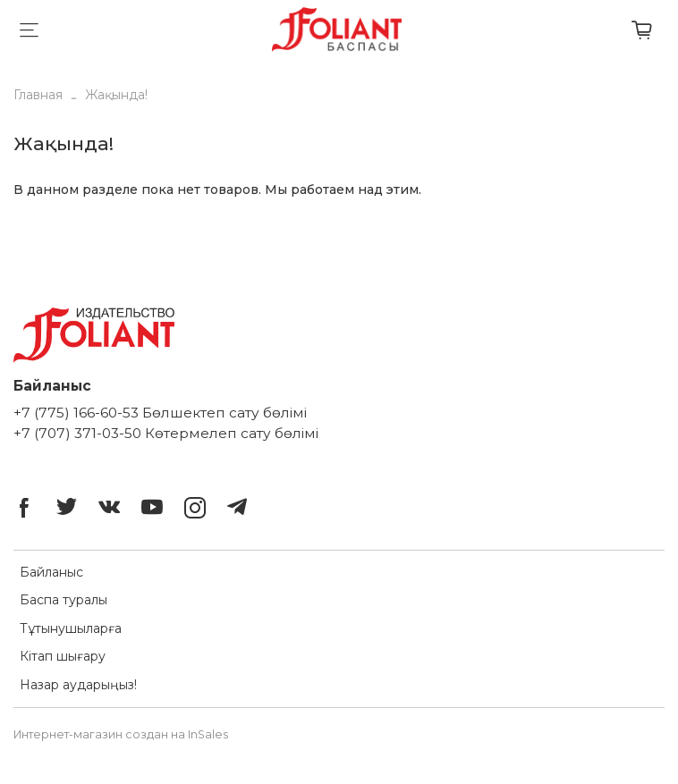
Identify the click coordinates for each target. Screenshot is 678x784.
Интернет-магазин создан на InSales (121, 734)
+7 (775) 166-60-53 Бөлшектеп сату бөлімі (160, 413)
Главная (38, 95)
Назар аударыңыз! (78, 685)
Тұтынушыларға (71, 628)
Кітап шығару (63, 656)
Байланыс (51, 572)
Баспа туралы (64, 600)
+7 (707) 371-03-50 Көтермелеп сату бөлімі (166, 433)
